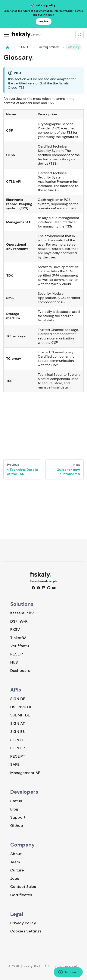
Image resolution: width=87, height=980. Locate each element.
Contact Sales (23, 887)
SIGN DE (18, 699)
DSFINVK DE (21, 707)
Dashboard (20, 671)
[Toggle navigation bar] (7, 35)
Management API (26, 773)
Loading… (43, 422)
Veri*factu (20, 646)
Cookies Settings (26, 931)
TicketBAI (19, 638)
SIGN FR (18, 748)
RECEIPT (18, 654)
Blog (14, 809)
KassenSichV (22, 613)
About (16, 854)
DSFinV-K (19, 621)
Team (15, 862)
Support (18, 817)
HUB (14, 662)
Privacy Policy (23, 923)
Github (17, 826)
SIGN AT (18, 723)
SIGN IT (17, 740)
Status (16, 801)
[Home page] (7, 47)
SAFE (15, 764)
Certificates (21, 895)
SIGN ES (18, 732)
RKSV (15, 629)
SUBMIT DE (20, 715)
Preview (44, 22)
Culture (17, 870)
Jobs (15, 879)
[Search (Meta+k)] (80, 35)
